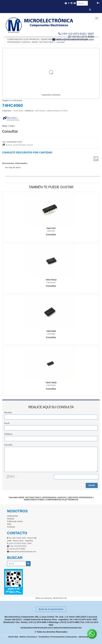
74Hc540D (51, 331)
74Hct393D (51, 383)
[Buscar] (90, 10)
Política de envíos (15, 521)
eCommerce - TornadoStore (38, 637)
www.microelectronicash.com (67, 628)
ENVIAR (92, 485)
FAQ (9, 524)
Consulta (8, 445)
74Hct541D (51, 280)
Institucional (12, 516)
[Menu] (97, 18)
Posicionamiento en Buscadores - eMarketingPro (71, 637)
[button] (66, 3)
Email (7, 423)
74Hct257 (51, 228)
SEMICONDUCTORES (51, 39)
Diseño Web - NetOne (17, 637)
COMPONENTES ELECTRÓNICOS (23, 39)
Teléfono (8, 434)
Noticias (11, 519)
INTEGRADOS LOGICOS (19, 42)
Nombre (8, 412)
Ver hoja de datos (13, 167)
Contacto (11, 527)
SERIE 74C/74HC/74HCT (43, 42)
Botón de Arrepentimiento (51, 609)
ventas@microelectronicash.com (36, 628)
